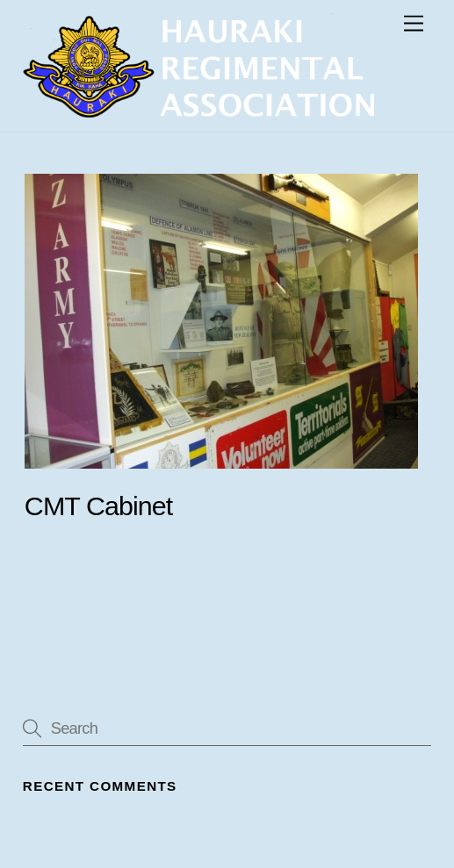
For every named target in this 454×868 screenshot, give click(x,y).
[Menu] (414, 24)
